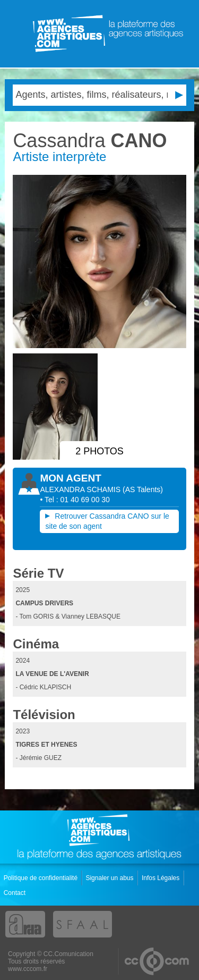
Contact (16, 893)
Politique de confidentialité (42, 878)
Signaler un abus (110, 878)
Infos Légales (162, 878)
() (143, 489)
